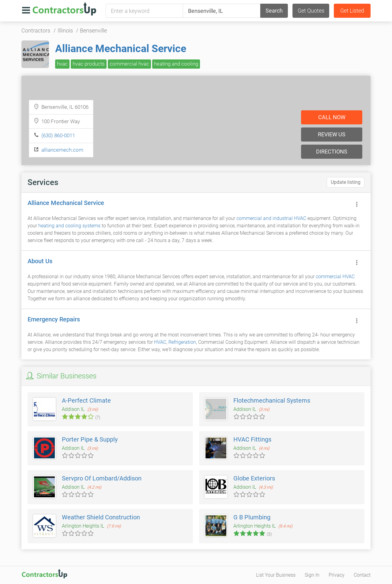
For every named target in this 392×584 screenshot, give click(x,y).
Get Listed (352, 11)
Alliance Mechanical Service (121, 48)
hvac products (89, 64)
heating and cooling (176, 64)
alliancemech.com (62, 150)
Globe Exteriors (254, 478)
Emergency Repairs (54, 319)
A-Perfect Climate (86, 400)
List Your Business (276, 575)
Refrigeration (182, 342)
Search (274, 11)
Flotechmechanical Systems (272, 400)
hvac (62, 64)
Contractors (36, 30)
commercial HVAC (335, 277)
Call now (332, 117)
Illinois (65, 30)
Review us (332, 134)
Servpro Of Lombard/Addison (102, 478)
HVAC (160, 342)
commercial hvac (129, 64)
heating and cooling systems (69, 226)
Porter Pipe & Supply (90, 439)
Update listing (346, 182)
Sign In (312, 575)
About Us (40, 261)
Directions (332, 152)
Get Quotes (311, 11)
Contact (362, 575)
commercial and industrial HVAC (271, 218)
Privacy (337, 575)
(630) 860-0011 (58, 135)
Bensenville (93, 30)
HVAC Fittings (252, 439)
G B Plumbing (252, 517)
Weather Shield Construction (101, 517)
